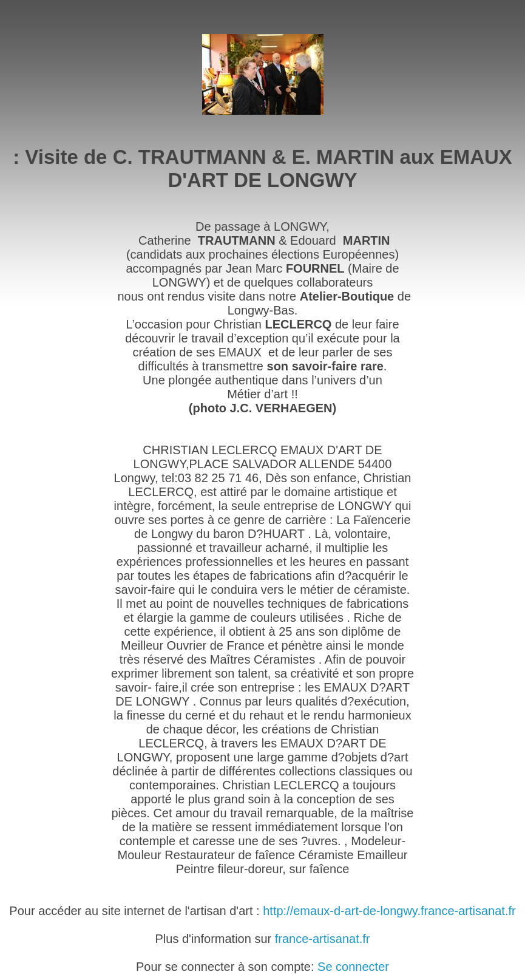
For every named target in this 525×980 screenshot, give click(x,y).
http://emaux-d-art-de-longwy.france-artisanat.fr (389, 911)
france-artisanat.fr (323, 939)
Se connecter (353, 967)
